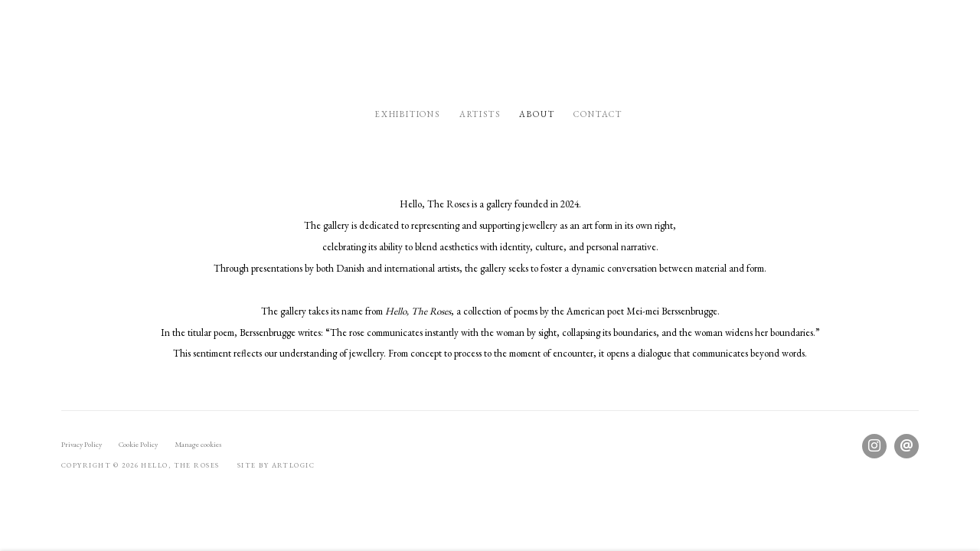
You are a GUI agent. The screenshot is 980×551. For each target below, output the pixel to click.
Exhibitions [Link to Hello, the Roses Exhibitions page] (407, 114)
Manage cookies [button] (198, 444)
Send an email (906, 446)
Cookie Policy (138, 444)
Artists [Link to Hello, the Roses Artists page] (480, 114)
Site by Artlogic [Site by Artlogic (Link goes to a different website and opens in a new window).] (276, 465)
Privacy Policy (82, 444)
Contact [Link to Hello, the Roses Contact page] (598, 114)
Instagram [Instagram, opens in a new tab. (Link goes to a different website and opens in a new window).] (874, 446)
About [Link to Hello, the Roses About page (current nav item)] (537, 114)
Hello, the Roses (490, 50)
